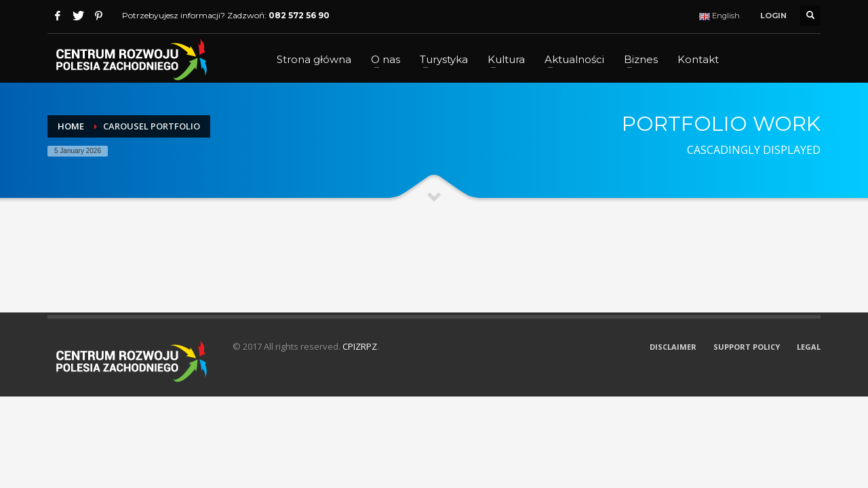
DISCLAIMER (673, 347)
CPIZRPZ (360, 346)
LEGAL (809, 347)
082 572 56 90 (299, 15)
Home (71, 126)
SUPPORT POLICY (747, 347)
